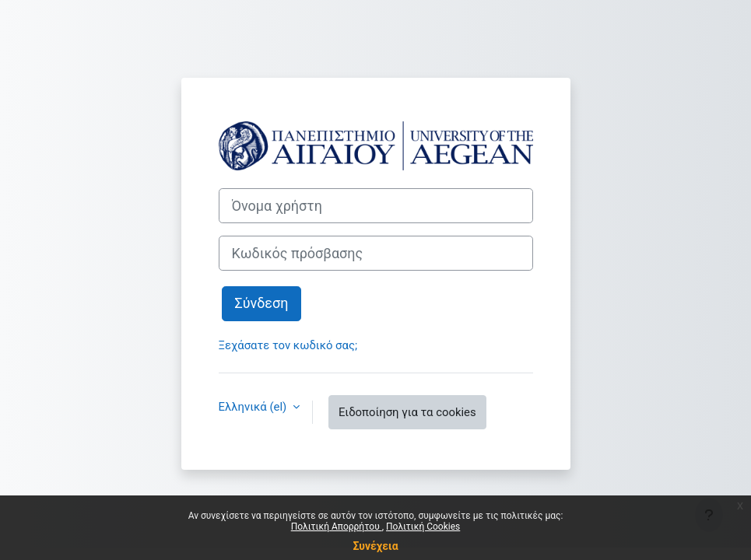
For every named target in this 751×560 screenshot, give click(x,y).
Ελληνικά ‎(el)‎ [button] (254, 407)
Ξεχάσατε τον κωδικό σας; (288, 345)
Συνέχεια (375, 546)
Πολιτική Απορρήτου (337, 527)
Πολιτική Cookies (423, 527)
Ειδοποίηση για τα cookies (407, 412)
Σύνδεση (262, 303)
